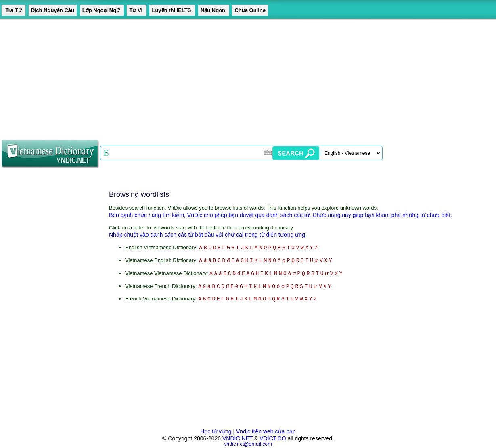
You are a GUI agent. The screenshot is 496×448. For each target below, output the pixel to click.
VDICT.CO (273, 438)
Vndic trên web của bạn (266, 431)
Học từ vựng (216, 431)
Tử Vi (136, 10)
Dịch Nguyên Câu (53, 10)
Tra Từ (14, 10)
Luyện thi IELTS (172, 10)
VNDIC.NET (238, 438)
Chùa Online (250, 10)
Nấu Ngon (214, 10)
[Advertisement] (242, 77)
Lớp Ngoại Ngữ (102, 10)
